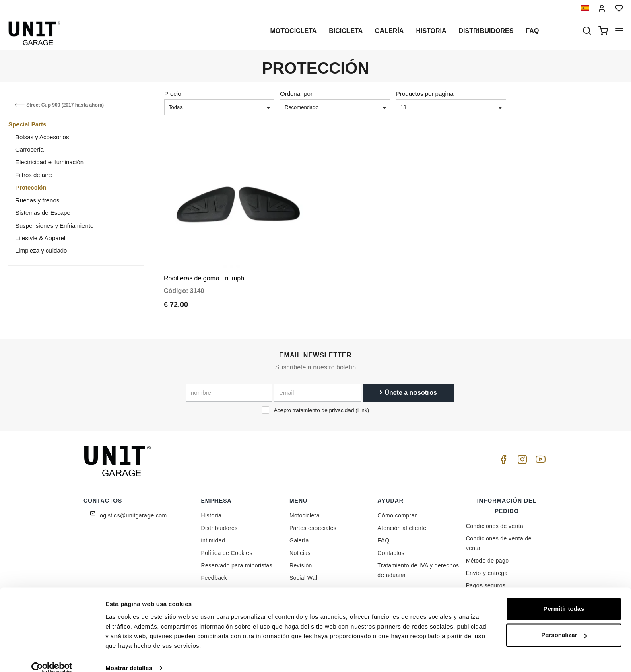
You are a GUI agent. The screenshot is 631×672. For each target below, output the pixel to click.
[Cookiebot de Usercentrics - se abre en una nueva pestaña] (52, 656)
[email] (318, 387)
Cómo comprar (397, 510)
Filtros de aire (34, 175)
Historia (431, 31)
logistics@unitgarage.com (133, 510)
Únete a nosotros (408, 387)
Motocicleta (293, 31)
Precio (173, 94)
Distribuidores (486, 31)
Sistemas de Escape (43, 213)
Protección (31, 187)
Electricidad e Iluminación (49, 162)
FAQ (383, 535)
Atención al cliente (402, 522)
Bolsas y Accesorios (42, 137)
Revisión (301, 560)
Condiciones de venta (495, 520)
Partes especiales (313, 522)
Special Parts (27, 124)
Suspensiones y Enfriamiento (54, 226)
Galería (389, 31)
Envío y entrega (487, 567)
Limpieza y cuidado (41, 250)
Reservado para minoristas (237, 560)
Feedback (214, 572)
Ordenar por (296, 94)
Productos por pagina (425, 94)
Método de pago (488, 555)
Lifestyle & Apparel (40, 238)
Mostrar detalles (129, 656)
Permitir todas (564, 597)
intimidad (213, 535)
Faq (532, 31)
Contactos (391, 547)
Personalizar (564, 623)
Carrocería (30, 149)
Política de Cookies (227, 547)
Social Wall (304, 572)
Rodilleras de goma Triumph (204, 273)
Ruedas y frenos (37, 200)
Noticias (300, 547)
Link (362, 405)
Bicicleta (346, 31)
